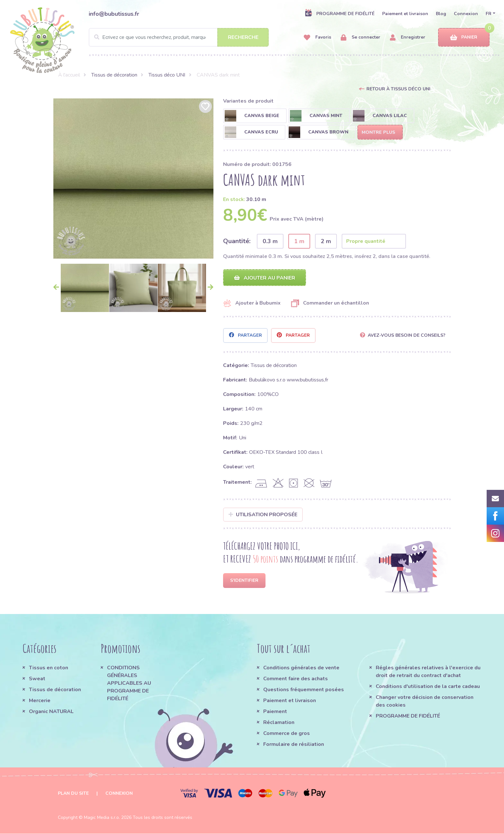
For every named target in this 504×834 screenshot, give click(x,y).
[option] (133, 179)
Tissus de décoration (114, 75)
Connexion (466, 14)
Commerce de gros (287, 734)
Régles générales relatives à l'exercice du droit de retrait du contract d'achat (428, 672)
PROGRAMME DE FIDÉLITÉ (340, 14)
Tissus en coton (49, 668)
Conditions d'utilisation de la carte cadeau (428, 687)
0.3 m (270, 241)
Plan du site (73, 794)
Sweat (37, 679)
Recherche (243, 37)
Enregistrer (408, 37)
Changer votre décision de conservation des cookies (425, 701)
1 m (299, 241)
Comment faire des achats (296, 679)
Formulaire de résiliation (294, 745)
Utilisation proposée (263, 515)
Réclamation (279, 723)
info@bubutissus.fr (114, 14)
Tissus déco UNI (167, 75)
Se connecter (360, 37)
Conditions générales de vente (301, 668)
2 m (326, 241)
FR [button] (489, 14)
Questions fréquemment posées (304, 690)
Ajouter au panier (265, 278)
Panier (464, 37)
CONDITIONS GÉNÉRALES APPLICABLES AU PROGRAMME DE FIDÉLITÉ (129, 683)
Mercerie (40, 701)
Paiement (275, 712)
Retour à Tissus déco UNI (398, 89)
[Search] (179, 37)
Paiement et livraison (405, 14)
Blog (441, 14)
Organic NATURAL (51, 712)
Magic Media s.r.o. (102, 818)
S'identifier (244, 581)
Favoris (317, 37)
